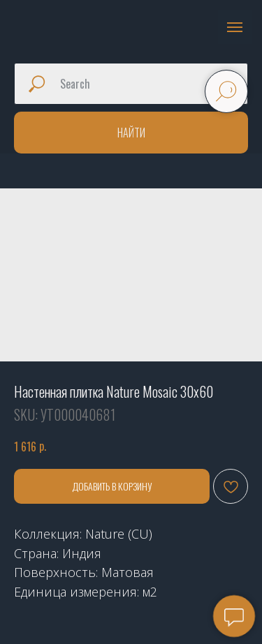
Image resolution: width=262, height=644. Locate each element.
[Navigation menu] (235, 27)
